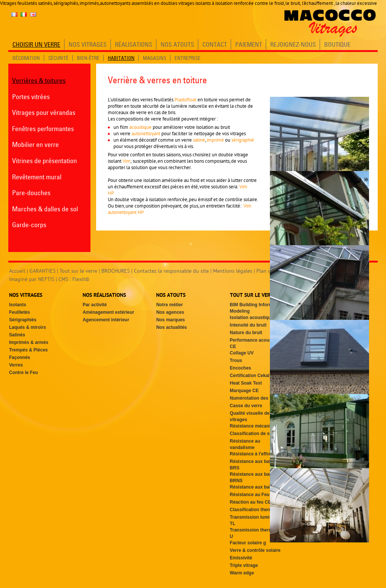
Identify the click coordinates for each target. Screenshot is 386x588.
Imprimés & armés (29, 342)
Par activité (95, 305)
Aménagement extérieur (108, 312)
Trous (236, 360)
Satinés (17, 335)
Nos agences (170, 312)
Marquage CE (244, 391)
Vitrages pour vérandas (44, 112)
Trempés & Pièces (28, 350)
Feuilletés (19, 312)
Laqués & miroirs (28, 327)
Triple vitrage (244, 565)
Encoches (241, 368)
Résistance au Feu (250, 495)
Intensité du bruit (248, 325)
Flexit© (81, 279)
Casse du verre (246, 406)
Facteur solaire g (248, 543)
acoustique (141, 127)
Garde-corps (29, 225)
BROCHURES (116, 271)
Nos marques (170, 320)
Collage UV (242, 353)
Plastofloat (185, 100)
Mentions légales (233, 271)
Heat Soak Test (246, 383)
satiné (199, 140)
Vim (126, 161)
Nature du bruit (246, 333)
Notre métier (169, 305)
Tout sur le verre (78, 271)
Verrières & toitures (39, 80)
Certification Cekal (250, 376)
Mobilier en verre (35, 144)
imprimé (216, 140)
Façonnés (20, 357)
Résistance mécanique (254, 426)
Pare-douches (31, 193)
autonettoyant (145, 134)
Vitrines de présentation (44, 161)
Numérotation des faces (256, 398)
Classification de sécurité (257, 434)
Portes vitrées (31, 97)
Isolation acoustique (252, 318)
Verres (16, 365)
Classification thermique (256, 510)
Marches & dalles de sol (45, 209)
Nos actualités (171, 327)
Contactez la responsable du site (171, 271)
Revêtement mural (37, 177)
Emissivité (241, 558)
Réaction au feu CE (250, 502)
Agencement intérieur (106, 320)
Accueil (17, 271)
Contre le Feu (24, 373)
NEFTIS (46, 279)
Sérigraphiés (23, 320)
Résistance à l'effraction (256, 454)
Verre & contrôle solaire (255, 550)
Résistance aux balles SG (257, 487)
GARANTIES (42, 271)
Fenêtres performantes (43, 129)
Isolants (18, 305)
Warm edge (242, 573)
